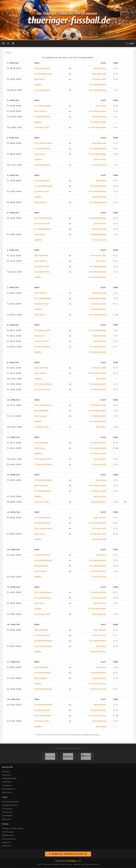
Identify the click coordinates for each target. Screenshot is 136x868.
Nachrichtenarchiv (9, 790)
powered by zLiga (9, 840)
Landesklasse (8, 813)
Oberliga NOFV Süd (10, 806)
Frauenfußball (7, 817)
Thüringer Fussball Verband (13, 829)
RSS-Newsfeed (8, 836)
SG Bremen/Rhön (42, 68)
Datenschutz (7, 847)
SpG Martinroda (99, 74)
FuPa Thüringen (8, 833)
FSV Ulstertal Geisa (97, 90)
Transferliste (7, 786)
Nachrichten (7, 776)
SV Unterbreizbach (98, 85)
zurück (8, 52)
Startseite (6, 773)
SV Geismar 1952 (42, 90)
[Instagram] (8, 44)
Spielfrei (38, 85)
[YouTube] (13, 44)
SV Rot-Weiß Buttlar (43, 74)
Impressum (6, 843)
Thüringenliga (7, 810)
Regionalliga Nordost (10, 803)
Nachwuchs (7, 820)
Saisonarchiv (7, 793)
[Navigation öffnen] (130, 44)
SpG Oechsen (100, 68)
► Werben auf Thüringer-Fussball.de (68, 855)
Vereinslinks (7, 783)
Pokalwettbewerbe (9, 779)
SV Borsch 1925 (99, 79)
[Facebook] (3, 44)
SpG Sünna (40, 79)
